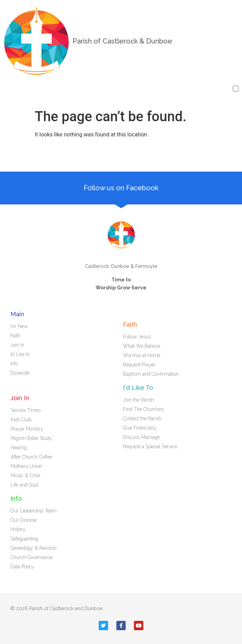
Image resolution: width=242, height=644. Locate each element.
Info (16, 364)
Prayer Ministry (27, 429)
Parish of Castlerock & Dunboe (122, 41)
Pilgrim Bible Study (31, 438)
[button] (236, 89)
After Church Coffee (31, 457)
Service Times (26, 410)
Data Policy (22, 567)
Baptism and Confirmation (151, 374)
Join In (19, 345)
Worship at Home (142, 355)
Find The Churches (143, 409)
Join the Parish (138, 400)
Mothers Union (26, 466)
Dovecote (22, 373)
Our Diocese (23, 520)
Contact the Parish (142, 419)
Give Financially (140, 428)
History (18, 529)
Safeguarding (24, 539)
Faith (17, 336)
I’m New (19, 326)
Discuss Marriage (141, 437)
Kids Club (21, 420)
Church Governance (31, 557)
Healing (19, 448)
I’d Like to (22, 354)
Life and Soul (25, 485)
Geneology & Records (33, 548)
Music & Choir (26, 475)
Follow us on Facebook (121, 188)
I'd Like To (138, 388)
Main (17, 314)
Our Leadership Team (33, 511)
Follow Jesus (137, 337)
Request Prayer (139, 365)
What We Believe (142, 346)
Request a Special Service (150, 446)
